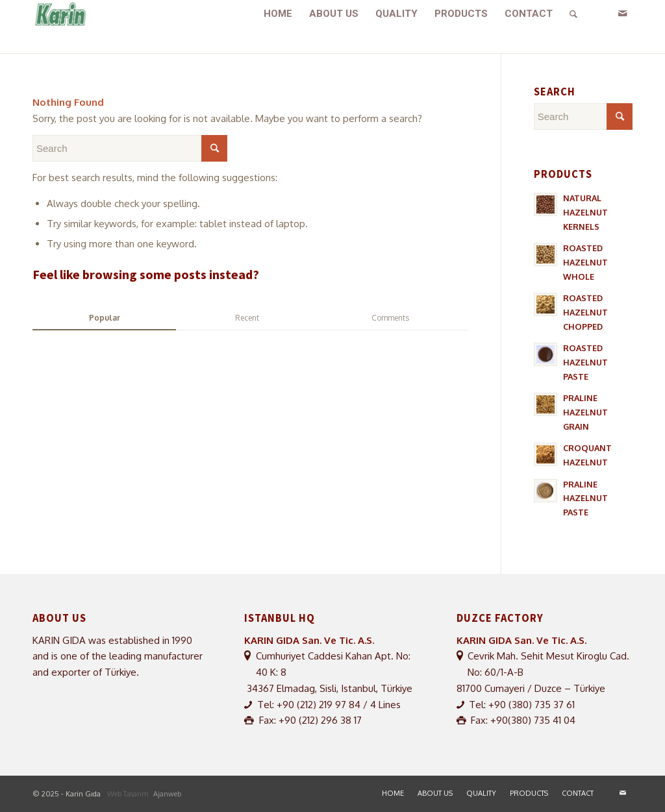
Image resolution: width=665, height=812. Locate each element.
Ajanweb (167, 794)
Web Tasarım (129, 794)
